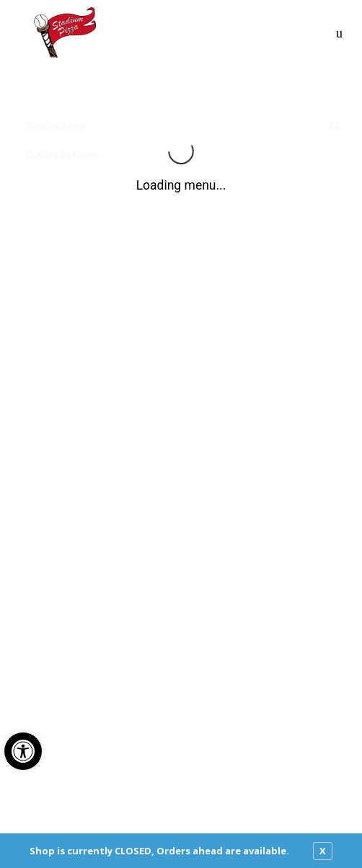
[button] (23, 751)
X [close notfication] (323, 851)
